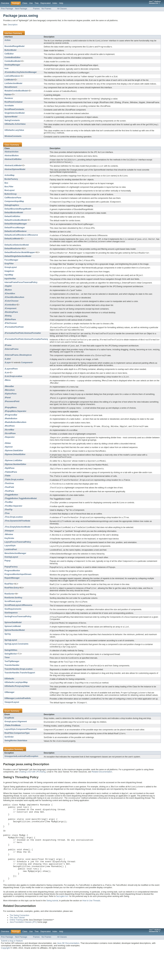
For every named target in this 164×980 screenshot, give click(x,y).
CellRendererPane (13, 200)
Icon (6, 69)
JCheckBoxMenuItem (14, 301)
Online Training (16, 949)
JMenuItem (10, 396)
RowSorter (9, 603)
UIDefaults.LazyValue (14, 131)
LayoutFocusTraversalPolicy (18, 551)
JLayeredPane (11, 374)
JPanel (8, 403)
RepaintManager (12, 587)
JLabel (8, 363)
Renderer (9, 99)
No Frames (46, 9)
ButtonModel (10, 50)
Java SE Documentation (68, 972)
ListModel (9, 80)
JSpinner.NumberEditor (15, 471)
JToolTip (8, 518)
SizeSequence (11, 623)
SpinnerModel (11, 117)
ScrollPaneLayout (13, 611)
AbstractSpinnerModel (15, 171)
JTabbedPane (11, 479)
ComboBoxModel (12, 61)
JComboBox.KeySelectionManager (21, 73)
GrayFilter (9, 267)
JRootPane (10, 432)
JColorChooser (12, 304)
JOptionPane (10, 399)
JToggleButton (11, 503)
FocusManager (11, 263)
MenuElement (11, 88)
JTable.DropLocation (14, 487)
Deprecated (46, 3)
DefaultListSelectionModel (17, 248)
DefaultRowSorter (13, 251)
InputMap (9, 278)
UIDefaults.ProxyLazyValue (17, 698)
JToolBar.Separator (13, 514)
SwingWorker (11, 665)
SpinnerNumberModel (15, 641)
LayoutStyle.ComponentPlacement (21, 742)
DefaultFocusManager (15, 230)
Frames (36, 9)
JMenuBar (9, 392)
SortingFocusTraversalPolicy (18, 627)
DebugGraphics (12, 207)
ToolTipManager (12, 673)
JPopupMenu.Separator (15, 417)
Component (27, 367)
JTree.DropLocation (14, 525)
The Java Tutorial (17, 946)
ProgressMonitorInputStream (18, 584)
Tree (37, 3)
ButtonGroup (11, 196)
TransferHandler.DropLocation (18, 681)
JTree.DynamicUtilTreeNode (17, 529)
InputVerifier (10, 282)
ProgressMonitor (12, 580)
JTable (8, 483)
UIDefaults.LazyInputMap (16, 694)
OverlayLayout (11, 566)
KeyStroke (9, 547)
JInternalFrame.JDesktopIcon (18, 359)
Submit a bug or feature (12, 970)
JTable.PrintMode (12, 738)
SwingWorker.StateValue (16, 754)
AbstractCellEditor (13, 160)
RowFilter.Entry (12, 597)
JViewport (9, 539)
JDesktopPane (11, 316)
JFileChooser (11, 327)
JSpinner (9, 453)
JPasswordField (12, 407)
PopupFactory (11, 576)
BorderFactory (11, 181)
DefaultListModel (12, 241)
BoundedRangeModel (14, 46)
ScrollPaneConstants (14, 110)
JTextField (9, 495)
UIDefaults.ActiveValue (15, 125)
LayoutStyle (10, 554)
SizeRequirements (13, 619)
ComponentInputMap (14, 203)
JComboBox (10, 308)
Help (61, 3)
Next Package (21, 9)
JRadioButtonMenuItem (15, 428)
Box (6, 185)
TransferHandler (12, 677)
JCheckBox (10, 297)
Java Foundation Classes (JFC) (23, 951)
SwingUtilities (11, 661)
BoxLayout (10, 192)
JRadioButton (11, 425)
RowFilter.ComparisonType (17, 746)
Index (55, 3)
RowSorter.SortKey (13, 607)
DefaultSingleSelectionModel (18, 259)
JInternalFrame (11, 354)
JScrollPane (10, 440)
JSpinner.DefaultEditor (15, 461)
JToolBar (9, 510)
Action (8, 40)
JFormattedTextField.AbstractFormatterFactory (26, 343)
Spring (8, 645)
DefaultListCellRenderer (16, 234)
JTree (7, 521)
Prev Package (7, 9)
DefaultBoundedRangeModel (18, 211)
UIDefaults (9, 690)
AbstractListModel (13, 167)
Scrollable (9, 106)
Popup (8, 570)
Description (13, 25)
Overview (5, 3)
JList (7, 378)
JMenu (8, 385)
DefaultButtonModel (14, 215)
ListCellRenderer (12, 77)
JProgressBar (11, 421)
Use (31, 3)
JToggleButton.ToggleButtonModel (21, 506)
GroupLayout (11, 270)
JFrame (8, 350)
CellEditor (9, 54)
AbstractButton (12, 157)
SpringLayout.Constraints (16, 655)
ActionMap (9, 177)
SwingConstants (12, 121)
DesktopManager (12, 65)
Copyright (5, 977)
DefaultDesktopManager (16, 226)
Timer (7, 669)
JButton (8, 293)
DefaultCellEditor (12, 219)
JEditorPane (10, 323)
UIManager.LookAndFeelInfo (18, 711)
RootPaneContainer (14, 103)
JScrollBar (9, 436)
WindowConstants (13, 137)
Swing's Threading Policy (21, 791)
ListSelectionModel (13, 84)
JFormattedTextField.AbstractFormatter (23, 337)
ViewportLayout (12, 715)
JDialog (8, 319)
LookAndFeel (11, 558)
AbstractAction (11, 153)
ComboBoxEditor (12, 58)
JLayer (8, 367)
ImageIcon (9, 274)
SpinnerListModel (13, 637)
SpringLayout (11, 651)
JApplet (8, 289)
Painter (8, 95)
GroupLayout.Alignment (16, 734)
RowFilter (9, 593)
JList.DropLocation (13, 381)
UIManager (9, 704)
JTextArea (9, 491)
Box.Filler (9, 189)
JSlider (8, 450)
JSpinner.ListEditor (13, 467)
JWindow (9, 543)
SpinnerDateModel (13, 633)
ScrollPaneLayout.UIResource (18, 615)
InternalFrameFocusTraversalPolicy (21, 286)
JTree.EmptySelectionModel (17, 535)
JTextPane (9, 499)
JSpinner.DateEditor (14, 457)
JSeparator (10, 443)
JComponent (10, 312)
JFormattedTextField (14, 331)
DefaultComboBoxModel (16, 222)
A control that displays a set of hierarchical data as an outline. (76, 522)
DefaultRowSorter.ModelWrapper (20, 255)
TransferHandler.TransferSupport (20, 685)
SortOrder (9, 750)
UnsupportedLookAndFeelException (21, 770)
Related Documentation (102, 785)
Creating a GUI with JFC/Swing (32, 785)
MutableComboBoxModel (16, 91)
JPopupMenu (11, 414)
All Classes (62, 9)
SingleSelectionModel (15, 114)
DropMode (9, 730)
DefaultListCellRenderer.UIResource (21, 237)
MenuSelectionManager (15, 562)
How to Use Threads (91, 929)
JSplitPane (9, 475)
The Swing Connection (19, 944)
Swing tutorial (52, 929)
